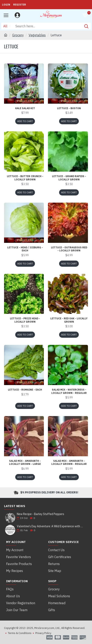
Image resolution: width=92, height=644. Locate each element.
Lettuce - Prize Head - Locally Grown (25, 320)
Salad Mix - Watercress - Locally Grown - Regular (69, 391)
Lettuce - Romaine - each (25, 390)
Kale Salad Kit (25, 108)
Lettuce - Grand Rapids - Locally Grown (69, 178)
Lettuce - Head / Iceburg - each (25, 249)
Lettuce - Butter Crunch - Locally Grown (25, 178)
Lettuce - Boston (69, 108)
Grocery (18, 35)
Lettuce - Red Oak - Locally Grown (69, 320)
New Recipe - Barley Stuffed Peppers (41, 514)
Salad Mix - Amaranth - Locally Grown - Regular (69, 462)
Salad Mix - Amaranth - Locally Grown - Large (25, 462)
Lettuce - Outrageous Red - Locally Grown (69, 249)
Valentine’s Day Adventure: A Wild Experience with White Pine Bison (50, 526)
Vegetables (37, 35)
